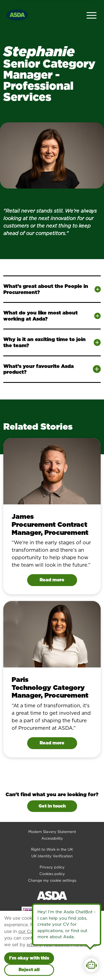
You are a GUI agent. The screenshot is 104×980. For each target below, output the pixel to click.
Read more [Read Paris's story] (52, 743)
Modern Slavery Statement (52, 832)
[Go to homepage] (17, 14)
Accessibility (52, 838)
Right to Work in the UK (52, 849)
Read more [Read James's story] (52, 580)
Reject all (29, 970)
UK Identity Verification (52, 856)
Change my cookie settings (52, 880)
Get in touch (52, 806)
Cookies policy (52, 874)
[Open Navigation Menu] (92, 15)
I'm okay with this (29, 958)
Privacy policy (52, 867)
